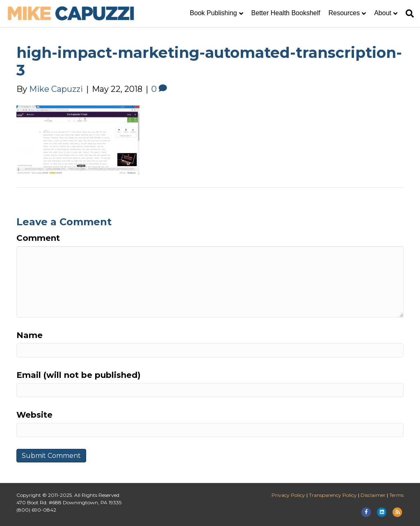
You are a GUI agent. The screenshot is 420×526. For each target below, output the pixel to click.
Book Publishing (213, 13)
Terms (396, 495)
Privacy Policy (288, 495)
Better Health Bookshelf (286, 13)
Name (30, 335)
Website (34, 415)
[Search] (408, 14)
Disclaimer (373, 495)
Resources (344, 13)
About (383, 13)
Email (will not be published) (79, 375)
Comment (38, 238)
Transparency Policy (333, 495)
